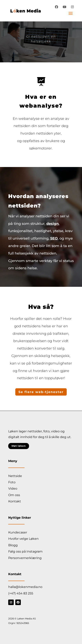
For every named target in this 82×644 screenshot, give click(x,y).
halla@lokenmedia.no (25, 587)
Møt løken (19, 446)
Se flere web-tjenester (41, 392)
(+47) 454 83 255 (21, 593)
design (52, 224)
